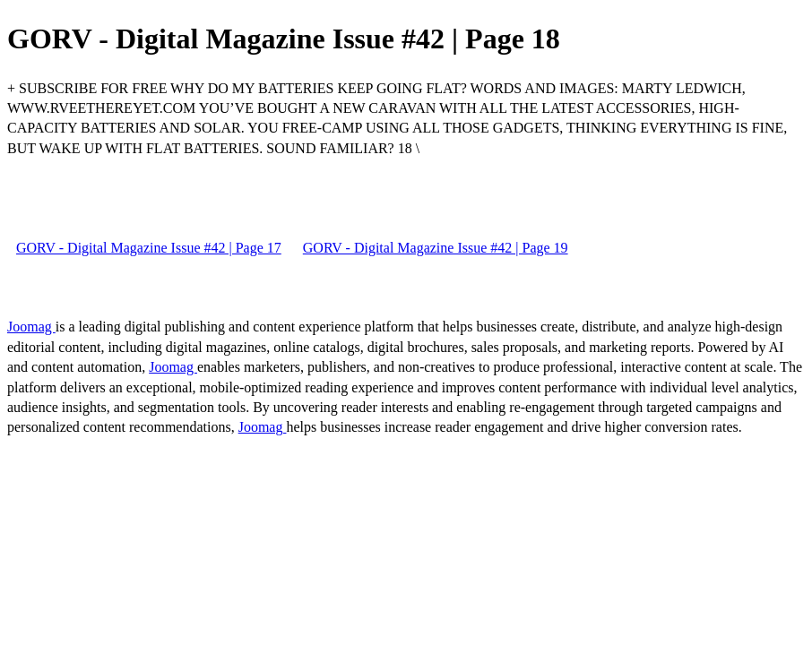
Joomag (31, 327)
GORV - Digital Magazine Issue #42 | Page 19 (436, 248)
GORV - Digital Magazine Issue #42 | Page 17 (149, 248)
